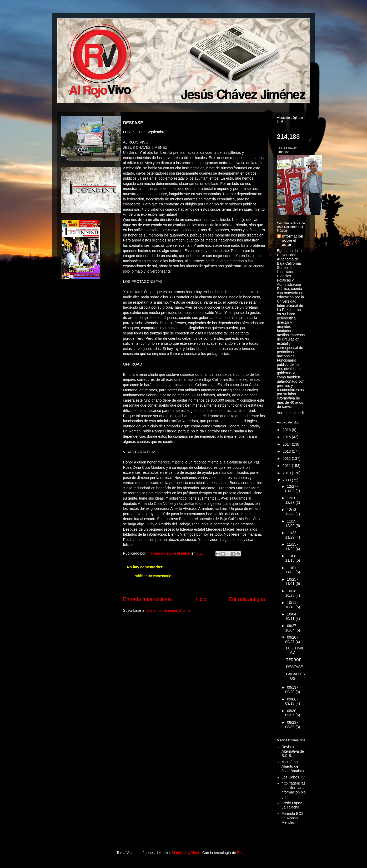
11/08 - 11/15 (292, 558)
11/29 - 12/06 (292, 523)
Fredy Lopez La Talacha (292, 805)
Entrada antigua (247, 599)
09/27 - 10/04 (292, 628)
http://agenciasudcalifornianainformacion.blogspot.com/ (294, 790)
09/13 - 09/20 (292, 690)
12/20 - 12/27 (292, 500)
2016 (287, 430)
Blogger (243, 853)
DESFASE (295, 667)
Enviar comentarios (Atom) (168, 610)
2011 (287, 466)
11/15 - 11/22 (292, 547)
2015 (287, 437)
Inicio (200, 599)
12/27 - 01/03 (292, 489)
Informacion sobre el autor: (293, 240)
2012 (287, 458)
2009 (287, 480)
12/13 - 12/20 (292, 512)
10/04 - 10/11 (292, 616)
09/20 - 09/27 (292, 640)
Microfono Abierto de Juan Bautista (293, 766)
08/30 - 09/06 (292, 713)
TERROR (294, 660)
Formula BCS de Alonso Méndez (293, 818)
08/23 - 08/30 (292, 725)
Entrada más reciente (148, 599)
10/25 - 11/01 (292, 582)
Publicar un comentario (152, 576)
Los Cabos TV (293, 777)
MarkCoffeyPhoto (186, 853)
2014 (287, 444)
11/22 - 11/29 (292, 535)
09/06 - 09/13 (292, 701)
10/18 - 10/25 (292, 593)
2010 (287, 473)
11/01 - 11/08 (292, 570)
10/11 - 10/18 (292, 605)
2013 (287, 451)
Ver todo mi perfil (291, 413)
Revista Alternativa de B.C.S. (293, 751)
